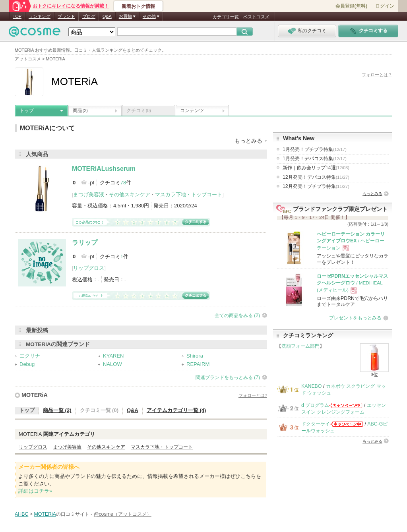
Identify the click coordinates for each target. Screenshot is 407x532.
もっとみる (372, 194)
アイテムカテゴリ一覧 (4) (176, 410)
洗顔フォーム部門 (300, 346)
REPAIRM (198, 364)
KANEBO (311, 386)
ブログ (89, 16)
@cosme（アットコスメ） (123, 514)
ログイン (385, 6)
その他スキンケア (130, 194)
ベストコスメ (256, 17)
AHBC (21, 514)
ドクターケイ (316, 424)
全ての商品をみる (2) (237, 315)
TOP (17, 16)
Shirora (195, 356)
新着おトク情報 (138, 6)
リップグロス (89, 268)
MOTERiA (35, 395)
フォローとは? (253, 395)
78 (123, 183)
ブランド (66, 16)
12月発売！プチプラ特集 (316, 186)
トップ (27, 110)
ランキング (40, 16)
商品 (80, 110)
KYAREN (113, 356)
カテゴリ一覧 (226, 17)
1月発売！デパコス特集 (315, 159)
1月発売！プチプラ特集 (315, 149)
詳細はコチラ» (35, 491)
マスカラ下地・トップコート (189, 194)
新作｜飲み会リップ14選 (316, 168)
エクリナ (30, 356)
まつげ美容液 (89, 194)
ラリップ (85, 243)
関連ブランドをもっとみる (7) (228, 377)
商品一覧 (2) (57, 410)
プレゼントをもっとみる (355, 318)
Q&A (107, 16)
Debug (27, 364)
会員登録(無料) (351, 6)
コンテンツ (192, 110)
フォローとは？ (377, 75)
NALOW (112, 364)
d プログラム (315, 405)
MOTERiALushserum (104, 169)
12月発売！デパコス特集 (316, 177)
